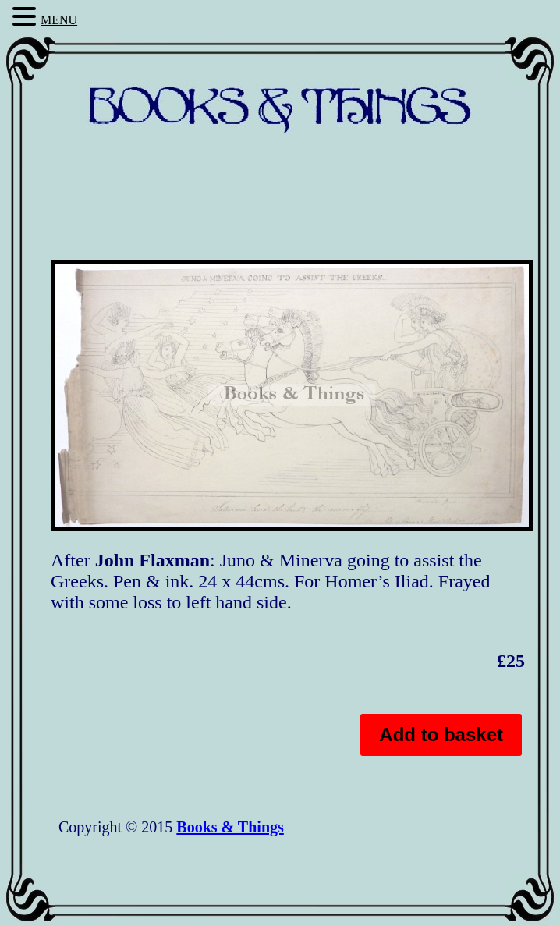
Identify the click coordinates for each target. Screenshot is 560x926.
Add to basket (441, 734)
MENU (59, 20)
